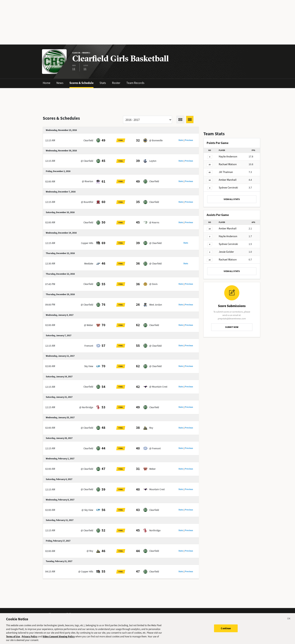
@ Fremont (155, 448)
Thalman (226, 172)
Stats (103, 83)
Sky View (89, 366)
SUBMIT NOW (232, 327)
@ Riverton (88, 181)
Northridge (155, 530)
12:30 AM (50, 264)
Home (47, 83)
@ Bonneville (156, 140)
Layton (153, 161)
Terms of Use (13, 638)
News (60, 83)
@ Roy (90, 551)
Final (121, 140)
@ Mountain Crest (158, 387)
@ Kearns (154, 222)
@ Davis (153, 284)
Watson (228, 164)
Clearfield (88, 140)
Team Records (135, 83)
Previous (189, 140)
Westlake (89, 264)
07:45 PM (50, 284)
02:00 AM (50, 182)
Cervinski (228, 188)
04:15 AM (50, 572)
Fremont (89, 346)
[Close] (289, 621)
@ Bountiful (87, 202)
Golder (226, 252)
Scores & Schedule (81, 83)
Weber (153, 469)
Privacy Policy (30, 638)
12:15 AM (50, 140)
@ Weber (89, 325)
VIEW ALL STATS (232, 199)
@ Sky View (87, 510)
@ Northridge (86, 407)
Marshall (228, 180)
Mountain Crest (157, 489)
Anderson (228, 157)
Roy (151, 428)
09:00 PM (50, 305)
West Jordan (156, 305)
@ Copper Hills (86, 572)
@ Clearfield (87, 161)
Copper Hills (87, 243)
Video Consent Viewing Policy (59, 638)
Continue (226, 630)
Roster (116, 83)
